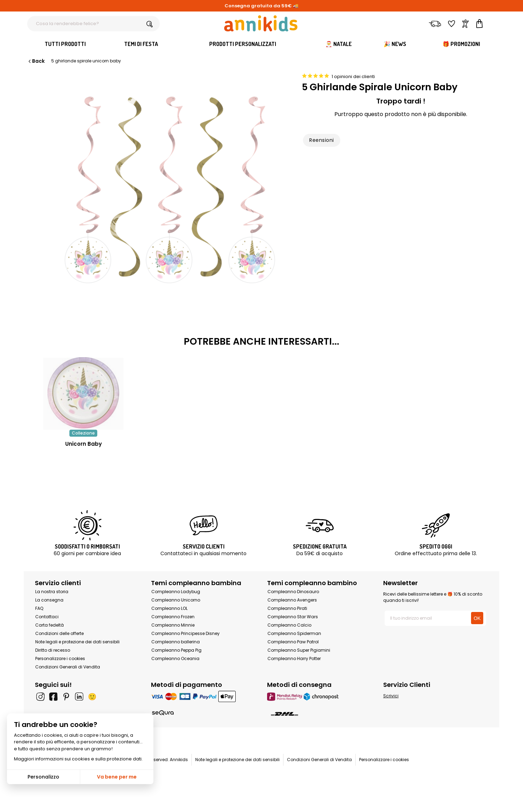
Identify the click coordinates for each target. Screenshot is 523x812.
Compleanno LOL (169, 608)
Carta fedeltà (50, 625)
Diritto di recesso (53, 650)
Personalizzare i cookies (60, 658)
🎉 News (395, 44)
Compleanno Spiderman (294, 633)
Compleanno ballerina (176, 642)
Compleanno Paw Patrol (293, 642)
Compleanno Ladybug (176, 592)
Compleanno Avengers (292, 600)
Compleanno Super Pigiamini (299, 650)
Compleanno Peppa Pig (176, 650)
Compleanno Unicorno (176, 600)
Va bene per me (117, 777)
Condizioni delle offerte (59, 633)
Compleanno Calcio (289, 625)
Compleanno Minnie (173, 625)
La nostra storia (52, 592)
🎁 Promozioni (461, 44)
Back (36, 61)
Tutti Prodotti (65, 44)
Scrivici (391, 696)
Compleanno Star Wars (293, 617)
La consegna (49, 600)
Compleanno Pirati (287, 608)
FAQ (39, 608)
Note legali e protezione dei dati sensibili (77, 642)
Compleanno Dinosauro (293, 592)
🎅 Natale (339, 44)
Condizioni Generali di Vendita (68, 667)
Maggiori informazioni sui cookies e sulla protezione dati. (78, 759)
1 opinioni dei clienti (353, 76)
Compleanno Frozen (173, 617)
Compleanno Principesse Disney (185, 633)
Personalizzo (43, 777)
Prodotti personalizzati (243, 44)
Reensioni (321, 140)
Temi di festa (141, 44)
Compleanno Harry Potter (294, 658)
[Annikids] (261, 23)
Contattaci (47, 617)
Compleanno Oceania (175, 658)
